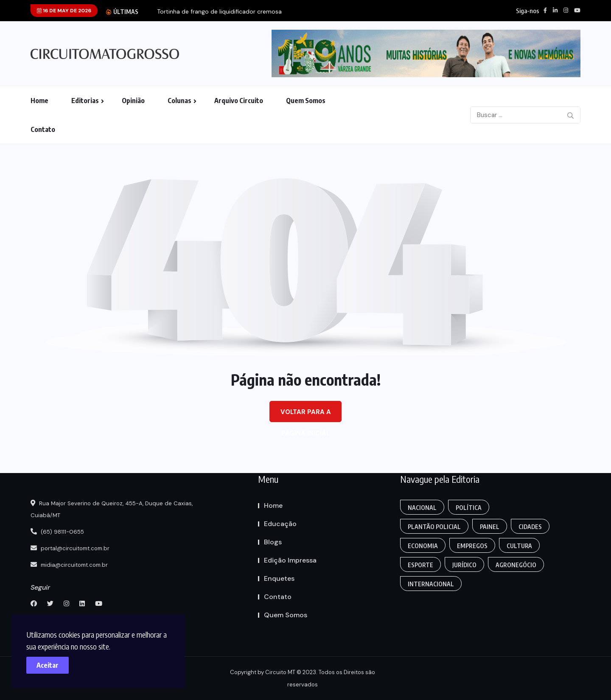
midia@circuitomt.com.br (73, 564)
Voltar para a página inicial (306, 415)
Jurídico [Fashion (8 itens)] (466, 565)
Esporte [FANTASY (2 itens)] (421, 565)
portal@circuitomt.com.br (74, 548)
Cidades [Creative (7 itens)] (532, 527)
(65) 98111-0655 (60, 532)
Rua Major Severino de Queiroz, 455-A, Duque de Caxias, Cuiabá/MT (117, 510)
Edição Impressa (290, 560)
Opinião (133, 101)
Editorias (85, 101)
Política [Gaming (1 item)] (470, 508)
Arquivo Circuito (239, 101)
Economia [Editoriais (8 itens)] (423, 546)
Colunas (179, 101)
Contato (43, 129)
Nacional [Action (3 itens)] (423, 508)
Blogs (273, 542)
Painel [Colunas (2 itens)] (491, 527)
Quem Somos (306, 101)
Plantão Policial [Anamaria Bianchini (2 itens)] (435, 527)
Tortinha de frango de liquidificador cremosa (219, 12)
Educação (280, 524)
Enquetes (279, 578)
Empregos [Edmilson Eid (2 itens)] (474, 546)
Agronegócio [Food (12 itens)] (518, 565)
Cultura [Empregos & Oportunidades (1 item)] (521, 546)
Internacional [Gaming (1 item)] (431, 584)
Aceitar (51, 662)
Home (39, 101)
